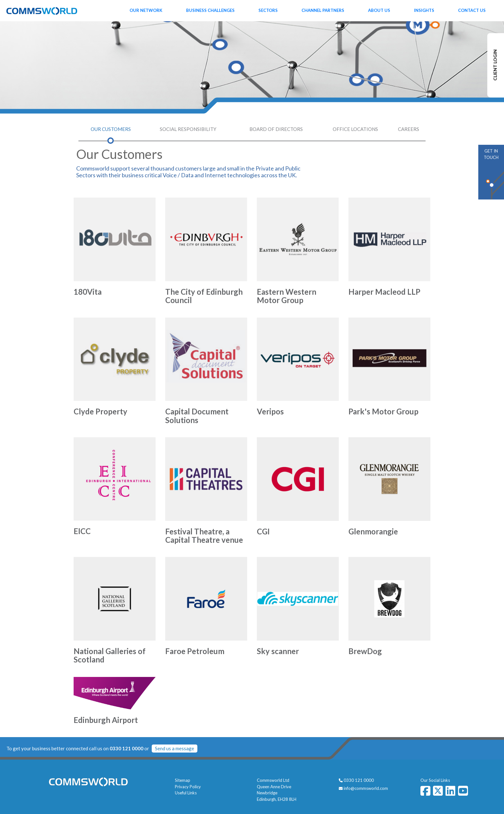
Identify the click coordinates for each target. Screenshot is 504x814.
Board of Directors (276, 129)
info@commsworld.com (366, 788)
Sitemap (183, 780)
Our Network (146, 10)
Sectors (268, 10)
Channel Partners (323, 10)
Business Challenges (210, 10)
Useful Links (186, 793)
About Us (379, 10)
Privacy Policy (188, 787)
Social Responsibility (188, 129)
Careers (409, 129)
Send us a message (175, 748)
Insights (424, 10)
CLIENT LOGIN (495, 65)
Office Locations (355, 129)
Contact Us (472, 10)
